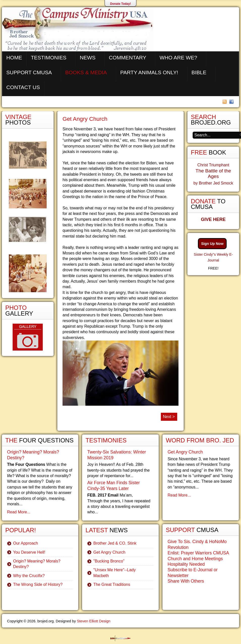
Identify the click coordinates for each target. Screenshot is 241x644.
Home (14, 58)
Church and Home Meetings (195, 559)
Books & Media (86, 72)
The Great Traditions (112, 584)
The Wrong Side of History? (38, 584)
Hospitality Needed (186, 564)
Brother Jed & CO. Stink (115, 543)
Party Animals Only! (149, 72)
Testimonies (49, 58)
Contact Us (23, 87)
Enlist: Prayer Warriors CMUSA (198, 553)
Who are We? (178, 58)
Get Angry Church (85, 119)
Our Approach (26, 543)
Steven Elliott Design (94, 621)
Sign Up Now (212, 244)
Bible (199, 72)
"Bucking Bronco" (109, 561)
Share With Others (186, 581)
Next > (169, 417)
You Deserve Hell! (29, 552)
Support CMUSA (29, 72)
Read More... (19, 512)
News (87, 58)
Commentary (128, 58)
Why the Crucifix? (29, 576)
